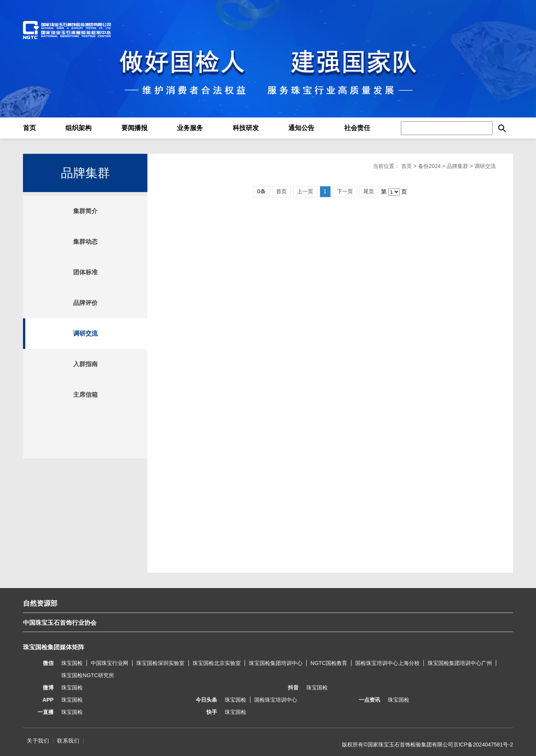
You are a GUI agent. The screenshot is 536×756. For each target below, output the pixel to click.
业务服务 (190, 128)
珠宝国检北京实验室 (217, 663)
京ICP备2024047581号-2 (483, 745)
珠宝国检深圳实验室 (160, 663)
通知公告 (301, 128)
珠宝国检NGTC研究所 (88, 675)
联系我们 (68, 741)
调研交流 (85, 333)
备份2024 (429, 166)
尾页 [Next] (369, 191)
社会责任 (357, 128)
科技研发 (246, 128)
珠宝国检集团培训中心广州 (460, 663)
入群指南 (85, 364)
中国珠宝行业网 (109, 663)
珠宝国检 (72, 663)
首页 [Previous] (281, 191)
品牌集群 (458, 166)
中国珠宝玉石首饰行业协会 (60, 623)
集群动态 (85, 242)
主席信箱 (85, 395)
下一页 (345, 191)
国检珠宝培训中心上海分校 (387, 663)
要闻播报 (134, 128)
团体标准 (85, 272)
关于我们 (38, 741)
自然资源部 (40, 603)
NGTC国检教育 (329, 663)
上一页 (305, 191)
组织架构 (78, 128)
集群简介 (85, 211)
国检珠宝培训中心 (276, 700)
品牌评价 (85, 303)
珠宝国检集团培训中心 (276, 663)
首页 (29, 128)
